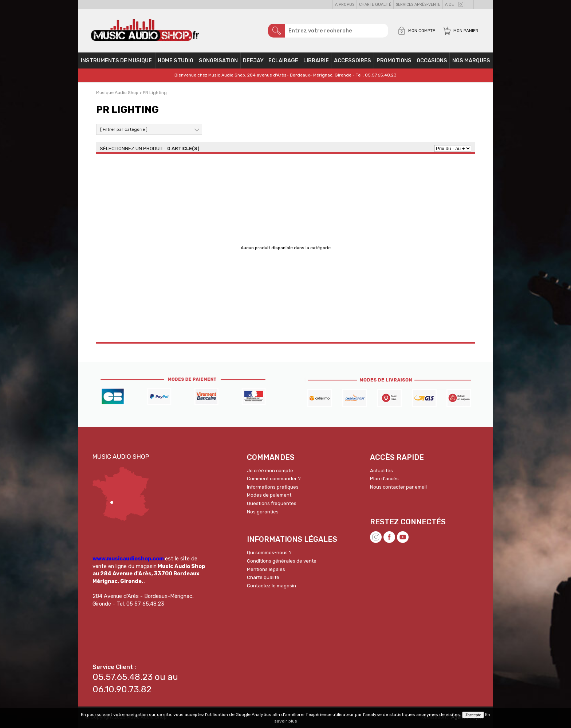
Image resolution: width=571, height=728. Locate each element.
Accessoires (353, 60)
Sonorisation (218, 60)
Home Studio (176, 60)
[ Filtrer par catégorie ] (124, 129)
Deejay (253, 60)
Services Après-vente (418, 5)
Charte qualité (375, 5)
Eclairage (283, 60)
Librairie (316, 60)
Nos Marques (471, 60)
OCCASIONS (432, 60)
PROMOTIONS (394, 60)
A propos (345, 5)
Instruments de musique (116, 60)
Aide (449, 5)
